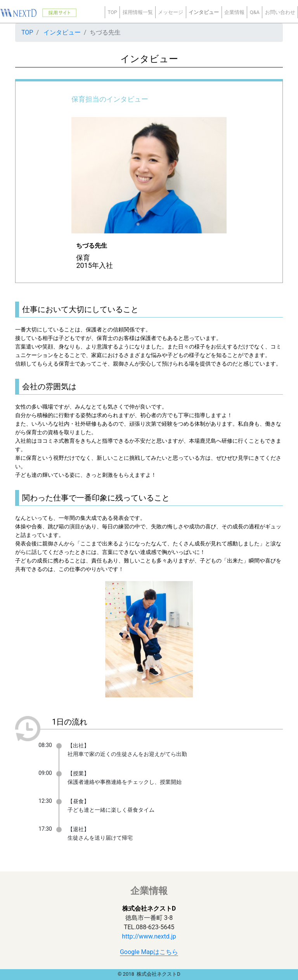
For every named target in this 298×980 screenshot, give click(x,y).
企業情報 (234, 12)
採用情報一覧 (138, 12)
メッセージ (171, 12)
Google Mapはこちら (149, 952)
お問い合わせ (280, 12)
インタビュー (204, 12)
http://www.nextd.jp (149, 936)
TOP (112, 12)
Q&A (255, 12)
